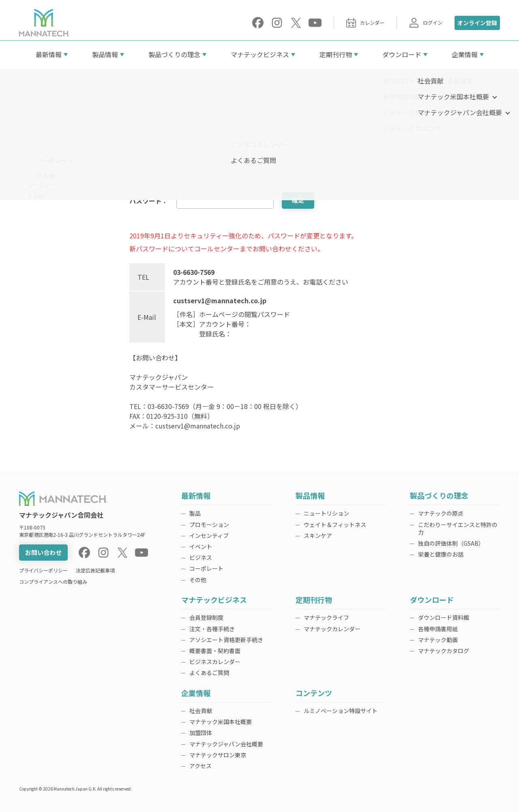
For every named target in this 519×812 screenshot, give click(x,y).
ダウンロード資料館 (444, 617)
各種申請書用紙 (438, 629)
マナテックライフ (326, 617)
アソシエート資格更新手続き (226, 640)
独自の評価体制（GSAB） (451, 543)
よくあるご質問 (209, 673)
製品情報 (105, 54)
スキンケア (318, 536)
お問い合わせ (43, 552)
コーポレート (44, 185)
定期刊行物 (336, 54)
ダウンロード (402, 54)
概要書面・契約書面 (215, 651)
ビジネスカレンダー (215, 662)
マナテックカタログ (444, 651)
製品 (33, 129)
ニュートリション (326, 513)
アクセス (201, 766)
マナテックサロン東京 (218, 755)
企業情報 (465, 54)
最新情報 (49, 54)
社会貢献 (201, 711)
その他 (36, 196)
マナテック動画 (438, 640)
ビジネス (39, 174)
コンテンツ (314, 693)
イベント (39, 163)
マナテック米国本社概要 (221, 722)
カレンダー (365, 23)
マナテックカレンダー (332, 629)
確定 (298, 200)
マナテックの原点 (441, 513)
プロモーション (47, 140)
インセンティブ (47, 151)
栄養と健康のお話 (441, 554)
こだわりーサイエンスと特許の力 (458, 528)
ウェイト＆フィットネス (335, 525)
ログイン (426, 23)
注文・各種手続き (212, 629)
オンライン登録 (477, 23)
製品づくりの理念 (174, 54)
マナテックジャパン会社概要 (226, 744)
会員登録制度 (206, 617)
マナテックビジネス (260, 54)
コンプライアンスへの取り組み (53, 582)
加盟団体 (201, 733)
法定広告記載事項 (95, 570)
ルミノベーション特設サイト (341, 711)
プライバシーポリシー (43, 570)
